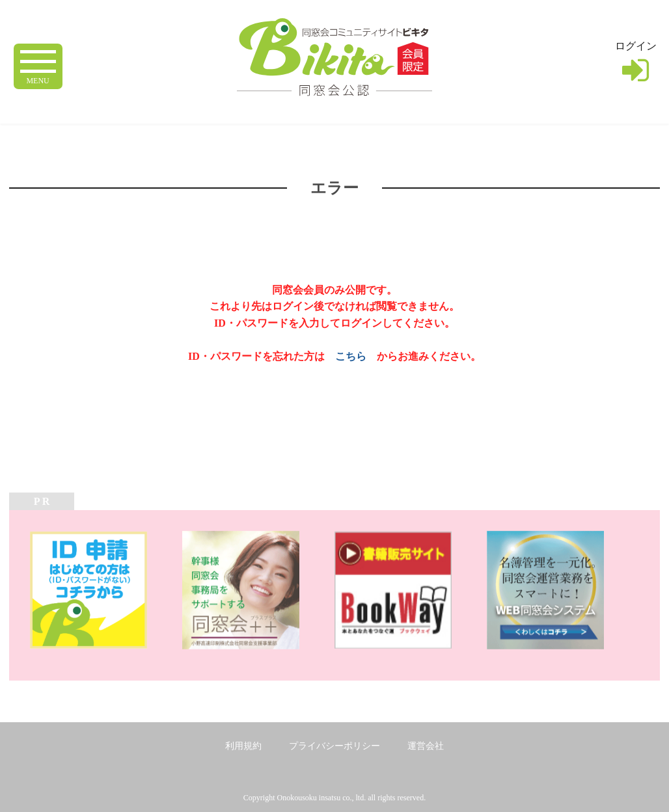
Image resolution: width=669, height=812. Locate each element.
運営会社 (426, 746)
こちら (351, 356)
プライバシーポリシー (334, 746)
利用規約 (243, 746)
